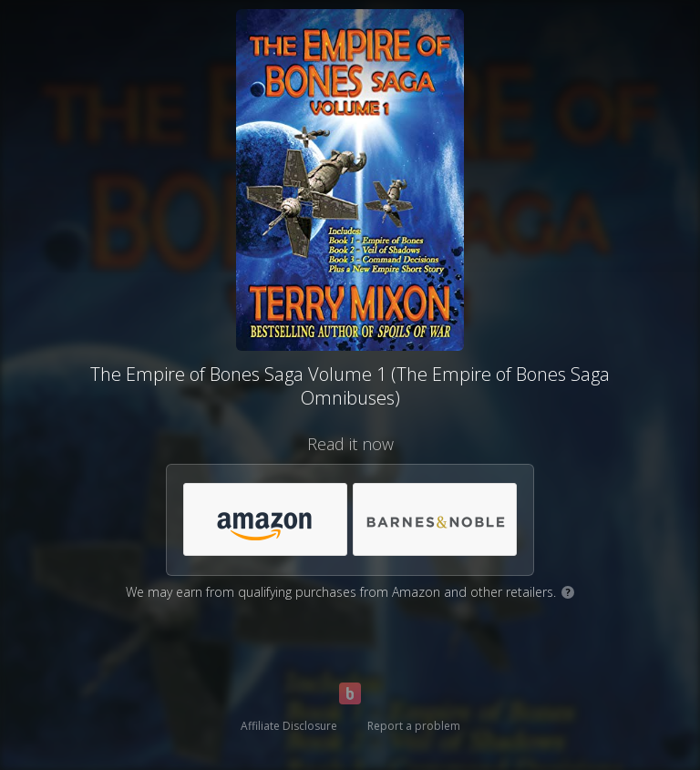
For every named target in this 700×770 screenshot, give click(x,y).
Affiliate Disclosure (289, 726)
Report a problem (414, 726)
